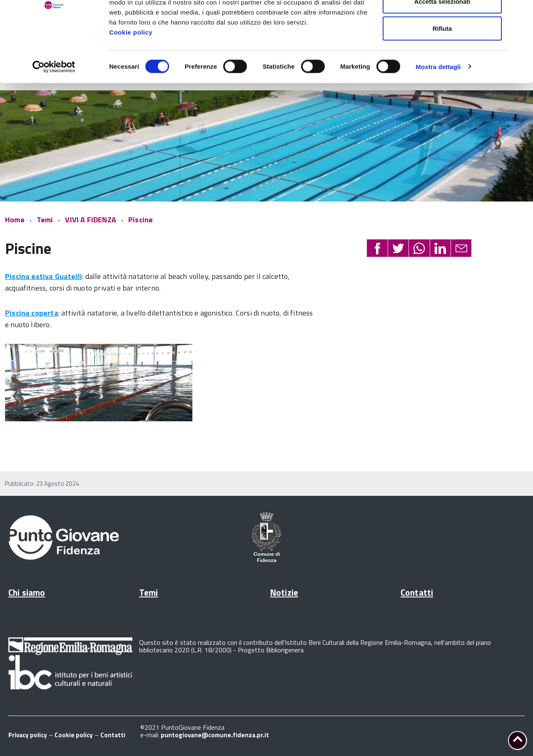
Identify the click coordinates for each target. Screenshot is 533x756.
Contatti (417, 592)
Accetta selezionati (442, 49)
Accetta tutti (442, 22)
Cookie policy (131, 80)
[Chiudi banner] (520, 13)
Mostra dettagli (438, 115)
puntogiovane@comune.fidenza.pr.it (215, 735)
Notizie (284, 592)
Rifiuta (442, 76)
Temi (45, 220)
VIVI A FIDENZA (91, 220)
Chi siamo (27, 592)
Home (15, 220)
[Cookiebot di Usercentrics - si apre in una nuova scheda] (54, 115)
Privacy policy (28, 735)
